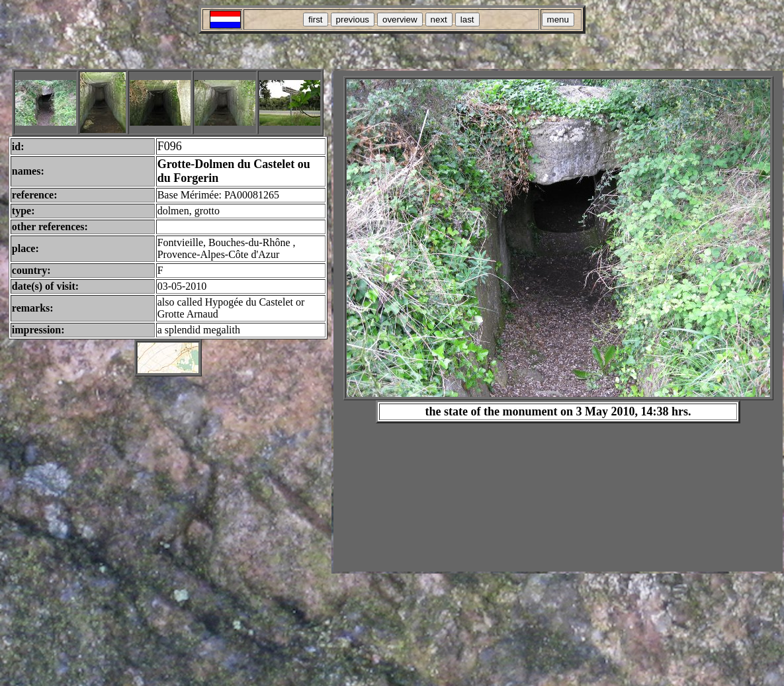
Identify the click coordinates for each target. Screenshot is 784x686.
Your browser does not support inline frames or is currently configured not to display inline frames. (558, 321)
